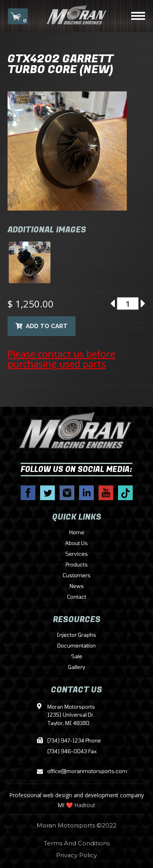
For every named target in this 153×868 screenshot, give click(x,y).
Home (77, 533)
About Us (76, 543)
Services (76, 554)
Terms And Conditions (77, 843)
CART (18, 17)
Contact (77, 597)
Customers (77, 576)
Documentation (76, 646)
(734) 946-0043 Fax (72, 752)
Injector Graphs (76, 635)
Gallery (76, 667)
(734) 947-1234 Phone (74, 741)
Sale (77, 657)
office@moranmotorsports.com (77, 772)
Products (77, 565)
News (77, 586)
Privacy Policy (76, 855)
